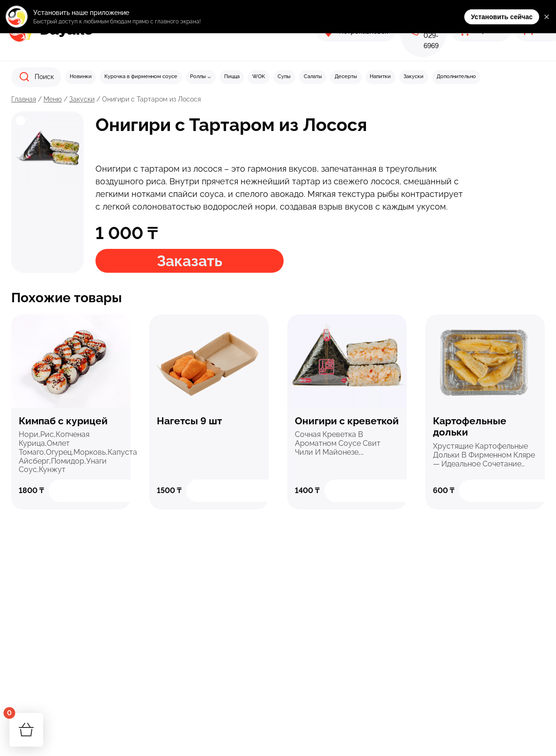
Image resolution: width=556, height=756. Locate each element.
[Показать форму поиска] (36, 77)
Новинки (81, 76)
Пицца (232, 76)
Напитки (380, 76)
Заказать (190, 261)
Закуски (413, 76)
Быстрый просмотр (71, 360)
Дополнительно (456, 76)
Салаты (313, 76)
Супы (284, 76)
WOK (259, 76)
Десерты (346, 76)
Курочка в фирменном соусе (141, 76)
